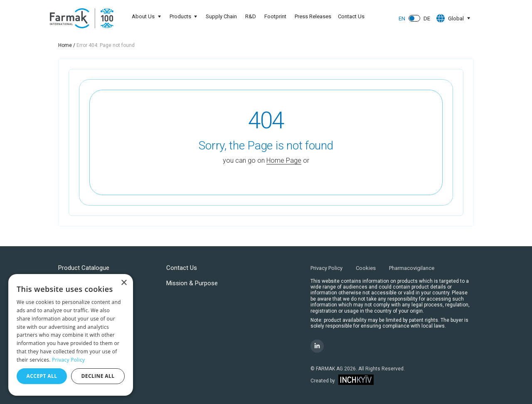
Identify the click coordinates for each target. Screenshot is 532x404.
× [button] (124, 283)
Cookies (366, 268)
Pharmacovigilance (412, 268)
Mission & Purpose (192, 283)
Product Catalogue (84, 268)
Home (65, 45)
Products (180, 16)
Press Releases (313, 16)
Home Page (284, 160)
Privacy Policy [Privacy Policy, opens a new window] (68, 360)
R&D (251, 16)
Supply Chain (222, 16)
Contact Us (352, 16)
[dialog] (71, 335)
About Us (142, 16)
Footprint (276, 16)
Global (449, 18)
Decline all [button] (98, 376)
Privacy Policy (326, 268)
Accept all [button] (42, 376)
